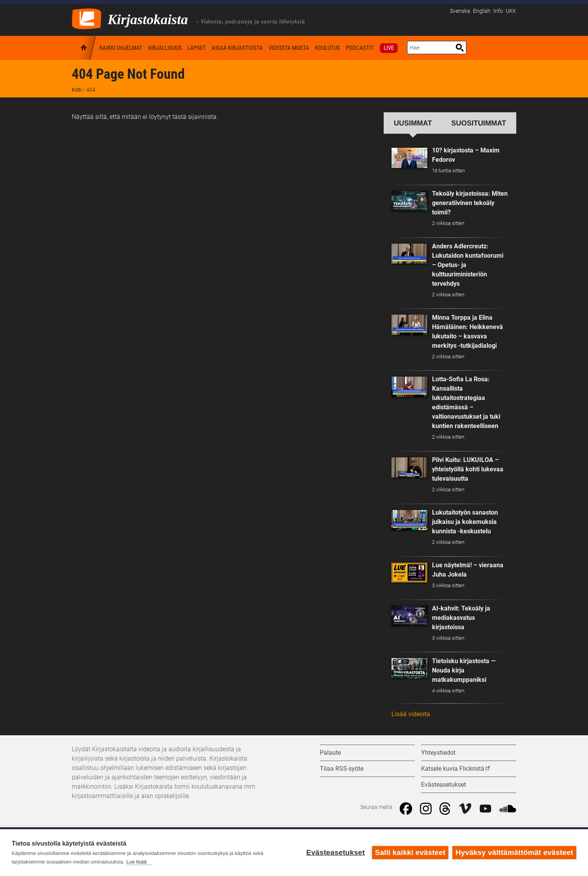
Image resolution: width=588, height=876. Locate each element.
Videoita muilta (289, 48)
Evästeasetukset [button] (444, 785)
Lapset (197, 48)
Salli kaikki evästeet (410, 852)
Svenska (460, 11)
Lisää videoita (411, 714)
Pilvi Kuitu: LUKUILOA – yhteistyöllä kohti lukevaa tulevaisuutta (468, 469)
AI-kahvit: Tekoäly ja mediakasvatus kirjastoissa (461, 618)
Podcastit (360, 48)
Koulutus (328, 48)
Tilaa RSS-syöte (342, 769)
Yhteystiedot (438, 753)
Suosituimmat (479, 123)
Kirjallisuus (165, 48)
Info (498, 11)
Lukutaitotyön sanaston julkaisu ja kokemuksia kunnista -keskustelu (465, 522)
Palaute (330, 753)
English (482, 11)
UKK (511, 11)
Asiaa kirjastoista (237, 48)
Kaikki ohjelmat (121, 48)
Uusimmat (413, 123)
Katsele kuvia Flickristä (453, 769)
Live (389, 48)
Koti (84, 48)
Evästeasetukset (335, 852)
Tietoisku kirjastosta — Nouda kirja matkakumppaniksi (464, 670)
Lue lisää (136, 862)
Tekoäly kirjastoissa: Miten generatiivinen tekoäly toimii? (470, 203)
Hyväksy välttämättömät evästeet (514, 852)
